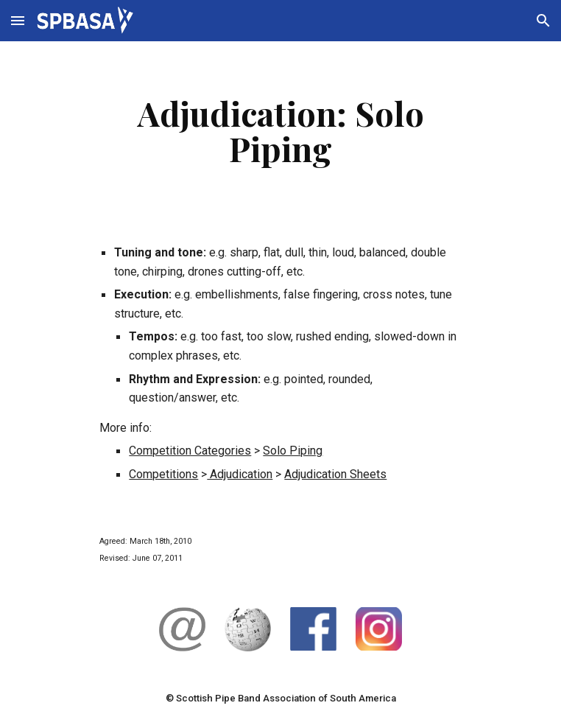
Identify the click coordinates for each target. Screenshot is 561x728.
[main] (280, 130)
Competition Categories (190, 451)
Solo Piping (293, 451)
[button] (18, 20)
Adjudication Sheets (335, 474)
